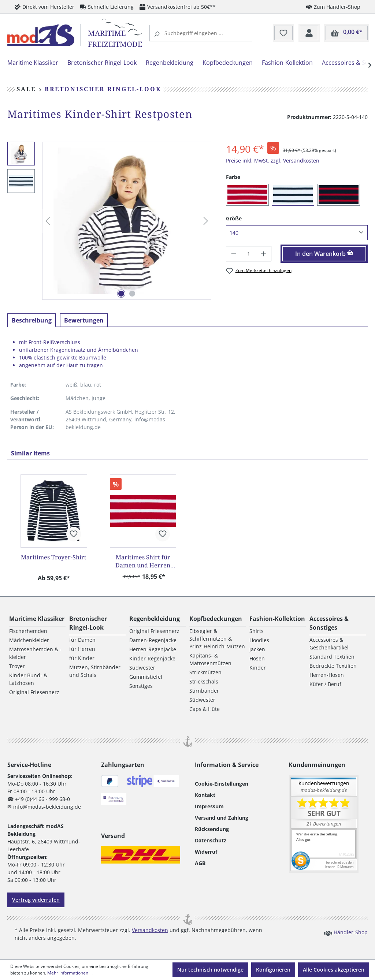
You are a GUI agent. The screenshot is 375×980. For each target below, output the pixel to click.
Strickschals (204, 681)
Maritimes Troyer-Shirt (54, 557)
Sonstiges (141, 686)
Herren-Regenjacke (153, 649)
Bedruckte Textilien (333, 666)
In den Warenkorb (324, 254)
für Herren (82, 649)
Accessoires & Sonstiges (329, 623)
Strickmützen (205, 672)
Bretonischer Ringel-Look (88, 623)
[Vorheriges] (48, 221)
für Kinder (82, 658)
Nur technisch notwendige (210, 970)
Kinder (258, 668)
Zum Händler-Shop (333, 7)
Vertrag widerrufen (36, 900)
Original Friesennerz (34, 692)
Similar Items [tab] (30, 453)
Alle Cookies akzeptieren (334, 970)
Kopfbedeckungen (216, 619)
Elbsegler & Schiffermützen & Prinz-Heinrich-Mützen (217, 639)
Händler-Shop (346, 932)
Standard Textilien (332, 657)
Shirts (257, 631)
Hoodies (259, 640)
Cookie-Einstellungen (222, 784)
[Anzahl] (249, 254)
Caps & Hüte (205, 709)
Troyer (17, 666)
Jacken (257, 649)
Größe (234, 218)
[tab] (32, 320)
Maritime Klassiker (37, 619)
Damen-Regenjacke (153, 640)
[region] (109, 221)
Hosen (257, 658)
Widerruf (206, 852)
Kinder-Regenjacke (152, 658)
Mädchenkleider (29, 640)
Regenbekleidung (155, 619)
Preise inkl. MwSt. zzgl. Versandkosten (273, 161)
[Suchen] (158, 33)
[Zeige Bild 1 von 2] (121, 294)
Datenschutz (211, 840)
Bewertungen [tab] (84, 320)
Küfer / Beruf (325, 684)
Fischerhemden (28, 631)
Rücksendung (212, 829)
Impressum (209, 806)
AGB (200, 863)
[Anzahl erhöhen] (264, 254)
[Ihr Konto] (309, 33)
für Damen (82, 640)
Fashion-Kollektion (277, 619)
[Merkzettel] (283, 33)
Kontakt (205, 795)
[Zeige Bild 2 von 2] (132, 294)
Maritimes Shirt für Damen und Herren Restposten (143, 561)
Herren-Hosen (327, 675)
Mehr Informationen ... (70, 973)
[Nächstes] (206, 221)
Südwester (142, 668)
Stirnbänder (204, 691)
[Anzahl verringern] (234, 254)
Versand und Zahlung (222, 818)
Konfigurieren (273, 970)
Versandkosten (150, 930)
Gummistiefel (146, 677)
